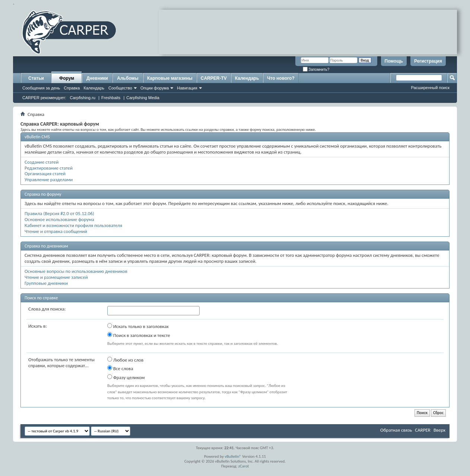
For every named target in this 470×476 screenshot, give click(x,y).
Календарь (94, 88)
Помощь (394, 61)
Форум (67, 78)
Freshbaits (111, 98)
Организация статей (45, 174)
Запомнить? (316, 70)
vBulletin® (233, 456)
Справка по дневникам (46, 246)
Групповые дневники (46, 283)
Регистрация (428, 61)
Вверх (439, 430)
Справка (72, 88)
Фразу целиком (126, 377)
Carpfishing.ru (83, 98)
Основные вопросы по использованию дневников (76, 271)
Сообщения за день (41, 88)
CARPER (423, 430)
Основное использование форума (59, 219)
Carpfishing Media (143, 98)
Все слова (120, 368)
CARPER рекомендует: (44, 98)
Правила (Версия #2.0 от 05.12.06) (59, 213)
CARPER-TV (214, 78)
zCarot (244, 466)
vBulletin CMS (37, 137)
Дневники (97, 78)
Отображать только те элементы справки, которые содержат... (61, 362)
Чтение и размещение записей (56, 277)
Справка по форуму (43, 194)
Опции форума (155, 88)
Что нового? (281, 78)
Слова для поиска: (47, 309)
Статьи (36, 78)
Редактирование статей (49, 168)
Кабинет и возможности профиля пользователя (73, 225)
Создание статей (42, 162)
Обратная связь (396, 430)
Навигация (187, 88)
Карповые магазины (170, 78)
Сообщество (120, 88)
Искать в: (38, 326)
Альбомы (128, 78)
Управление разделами (49, 179)
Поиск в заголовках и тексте (139, 335)
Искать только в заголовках (138, 326)
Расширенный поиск (430, 88)
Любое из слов (125, 360)
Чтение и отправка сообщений (56, 231)
